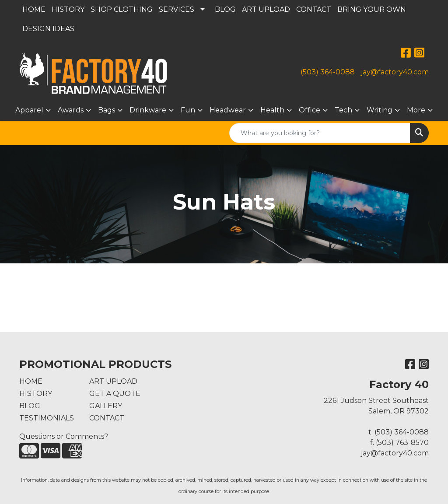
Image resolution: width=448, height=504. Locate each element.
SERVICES (177, 9)
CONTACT (314, 9)
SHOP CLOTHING (122, 9)
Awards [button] (71, 110)
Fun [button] (188, 110)
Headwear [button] (228, 110)
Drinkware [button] (148, 110)
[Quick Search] (320, 133)
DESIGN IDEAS (48, 29)
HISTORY (68, 9)
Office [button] (310, 110)
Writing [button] (380, 110)
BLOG (225, 9)
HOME (34, 9)
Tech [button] (343, 110)
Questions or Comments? (64, 436)
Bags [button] (107, 110)
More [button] (416, 110)
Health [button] (272, 110)
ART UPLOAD (266, 9)
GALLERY (106, 406)
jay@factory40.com (395, 72)
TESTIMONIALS (47, 418)
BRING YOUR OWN (372, 9)
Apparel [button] (29, 110)
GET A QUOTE (115, 394)
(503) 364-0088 (328, 72)
